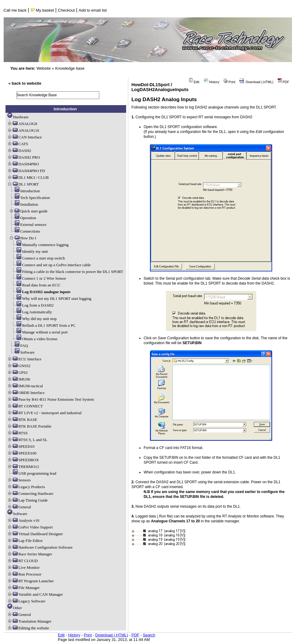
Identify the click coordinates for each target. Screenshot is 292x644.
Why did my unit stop (34, 319)
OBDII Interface (26, 393)
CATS (18, 144)
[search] (58, 95)
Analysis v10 (23, 520)
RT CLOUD (23, 561)
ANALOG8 (22, 124)
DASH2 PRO (24, 157)
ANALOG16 (23, 130)
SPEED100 (22, 453)
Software (22, 352)
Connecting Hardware (30, 493)
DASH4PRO (23, 164)
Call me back (15, 10)
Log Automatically (31, 312)
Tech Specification (29, 198)
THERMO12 (23, 467)
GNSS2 (19, 366)
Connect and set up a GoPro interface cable (51, 265)
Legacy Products (26, 487)
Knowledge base (70, 68)
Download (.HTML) (256, 82)
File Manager (24, 588)
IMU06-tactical (25, 386)
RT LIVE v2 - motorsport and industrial (44, 413)
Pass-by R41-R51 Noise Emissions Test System (51, 399)
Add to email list (93, 10)
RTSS (17, 433)
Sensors (19, 480)
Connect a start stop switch (38, 258)
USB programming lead (32, 473)
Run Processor (24, 574)
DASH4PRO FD (26, 171)
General (19, 507)
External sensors (28, 224)
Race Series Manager (30, 554)
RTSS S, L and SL (27, 440)
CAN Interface (25, 137)
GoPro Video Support (30, 527)
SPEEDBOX (23, 460)
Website (44, 68)
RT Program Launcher (31, 581)
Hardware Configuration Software (40, 547)
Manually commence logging (40, 245)
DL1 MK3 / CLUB (28, 177)
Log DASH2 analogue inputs (41, 292)
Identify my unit (29, 251)
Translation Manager (29, 621)
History (212, 82)
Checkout (66, 10)
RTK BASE (22, 420)
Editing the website (28, 628)
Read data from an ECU (36, 285)
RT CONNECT (25, 406)
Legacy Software (26, 601)
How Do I (23, 238)
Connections (25, 231)
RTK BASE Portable (29, 426)
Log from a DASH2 (32, 305)
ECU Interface (24, 359)
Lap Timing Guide (27, 500)
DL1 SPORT (23, 184)
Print (229, 82)
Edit (194, 82)
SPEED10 (21, 446)
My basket (42, 10)
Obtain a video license (34, 339)
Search (149, 635)
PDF (283, 82)
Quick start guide (28, 211)
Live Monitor (24, 567)
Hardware (18, 117)
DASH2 (19, 151)
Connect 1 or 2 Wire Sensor (38, 278)
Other (15, 608)
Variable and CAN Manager (35, 594)
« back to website (25, 83)
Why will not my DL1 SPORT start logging (51, 298)
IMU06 (19, 379)
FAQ (18, 346)
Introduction (24, 191)
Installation (24, 204)
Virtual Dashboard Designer (35, 534)
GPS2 (17, 372)
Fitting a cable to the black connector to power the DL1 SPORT (67, 272)
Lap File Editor (25, 541)
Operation (23, 218)
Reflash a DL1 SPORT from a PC (43, 325)
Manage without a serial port (39, 332)
